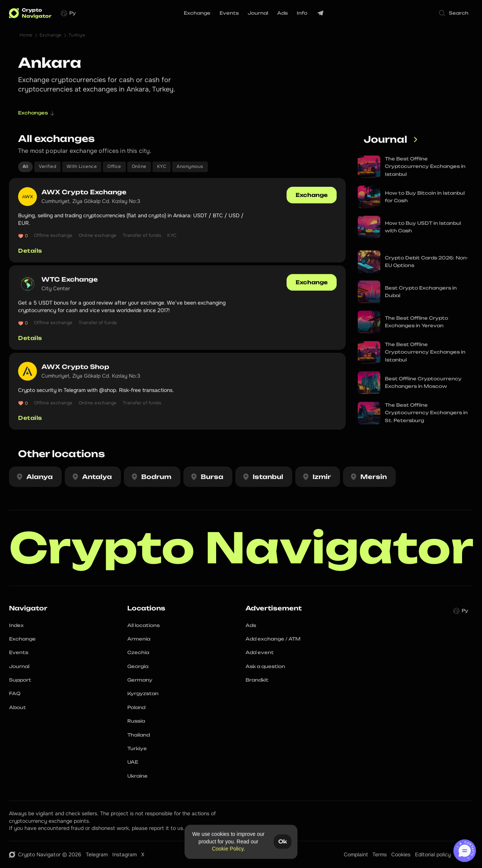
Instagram (124, 854)
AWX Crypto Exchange (84, 192)
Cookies (401, 854)
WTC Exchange (70, 283)
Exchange (51, 35)
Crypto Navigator (241, 548)
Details (30, 251)
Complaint (356, 854)
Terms (380, 854)
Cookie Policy (228, 849)
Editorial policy (433, 854)
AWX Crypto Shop (75, 371)
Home (26, 35)
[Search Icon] (454, 13)
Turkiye (77, 35)
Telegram (97, 854)
